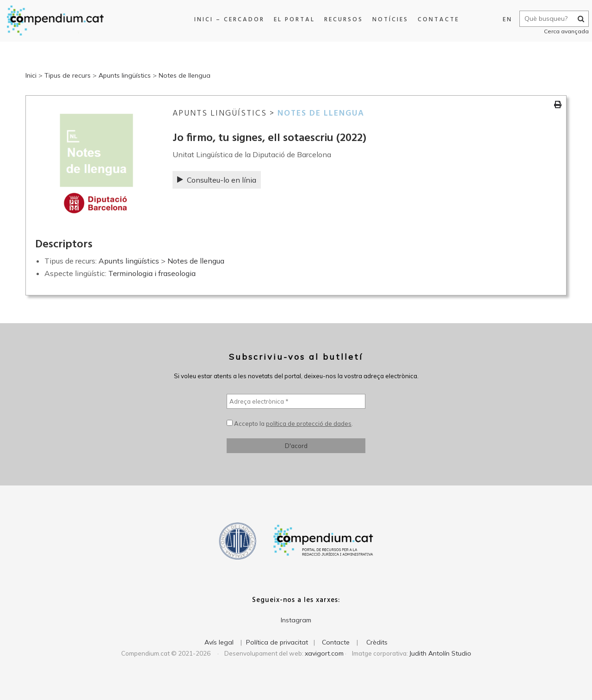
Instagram (296, 620)
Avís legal (219, 642)
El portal (292, 20)
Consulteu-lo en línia (217, 180)
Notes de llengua (185, 75)
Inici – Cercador (227, 20)
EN (504, 20)
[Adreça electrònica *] (296, 401)
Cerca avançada (563, 31)
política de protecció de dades (309, 424)
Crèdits (377, 642)
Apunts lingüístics (125, 75)
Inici (31, 75)
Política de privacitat (277, 642)
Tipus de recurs (68, 75)
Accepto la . (290, 424)
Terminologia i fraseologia (152, 273)
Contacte (436, 20)
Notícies (388, 20)
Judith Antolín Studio (440, 653)
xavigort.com (324, 653)
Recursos (341, 20)
